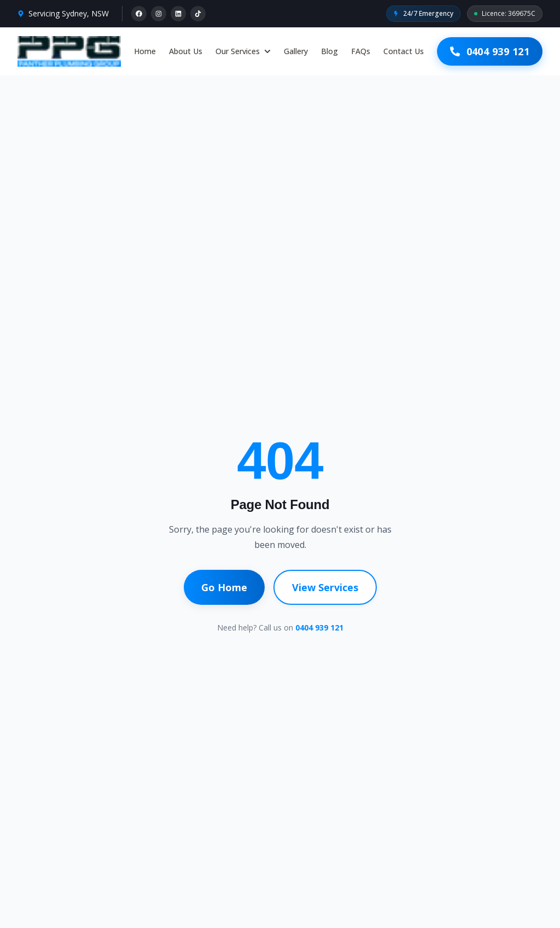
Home (145, 51)
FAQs (361, 51)
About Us (186, 51)
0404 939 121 (319, 628)
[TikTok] (198, 14)
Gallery (296, 51)
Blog (329, 51)
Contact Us (404, 51)
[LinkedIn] (178, 14)
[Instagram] (159, 14)
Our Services (243, 51)
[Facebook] (139, 14)
